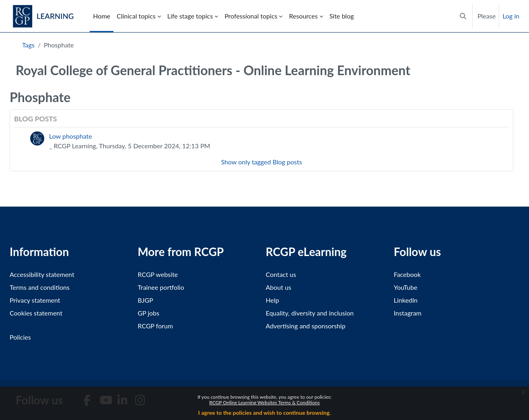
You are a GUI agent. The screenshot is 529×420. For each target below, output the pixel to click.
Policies (20, 337)
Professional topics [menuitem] (251, 16)
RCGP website (158, 274)
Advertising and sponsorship (306, 326)
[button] (463, 16)
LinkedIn (406, 300)
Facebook (407, 274)
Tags (28, 45)
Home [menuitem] (102, 16)
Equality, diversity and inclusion (310, 313)
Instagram (408, 313)
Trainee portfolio (161, 287)
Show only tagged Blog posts (261, 162)
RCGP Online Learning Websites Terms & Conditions (264, 403)
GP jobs (148, 313)
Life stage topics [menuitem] (190, 16)
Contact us (281, 274)
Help (273, 300)
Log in (511, 16)
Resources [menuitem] (303, 16)
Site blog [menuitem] (342, 16)
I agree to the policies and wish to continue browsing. (265, 413)
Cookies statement (36, 313)
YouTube (406, 287)
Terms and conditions (40, 287)
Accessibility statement (42, 274)
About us (279, 287)
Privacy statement (35, 300)
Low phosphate (71, 136)
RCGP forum (155, 326)
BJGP (145, 300)
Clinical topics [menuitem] (136, 16)
